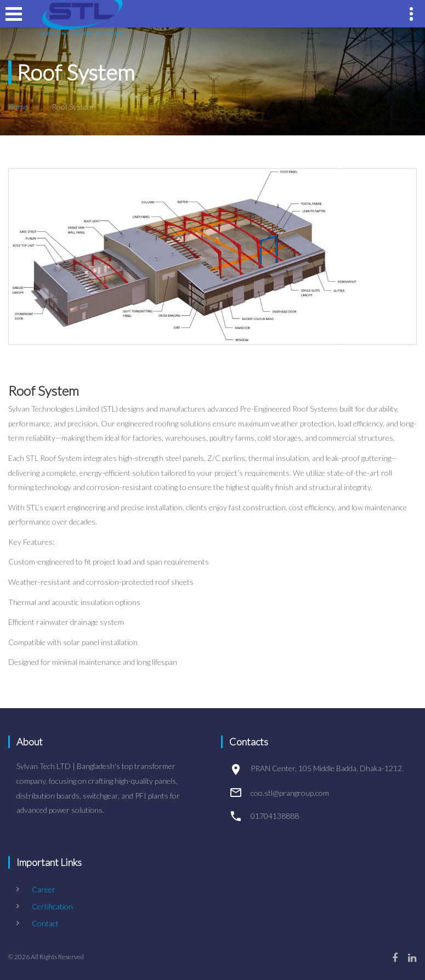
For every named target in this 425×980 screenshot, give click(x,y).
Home (18, 107)
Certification (52, 906)
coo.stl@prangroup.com (290, 793)
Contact (45, 923)
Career (44, 889)
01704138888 (275, 816)
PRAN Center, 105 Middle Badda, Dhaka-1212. (327, 768)
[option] (212, 257)
